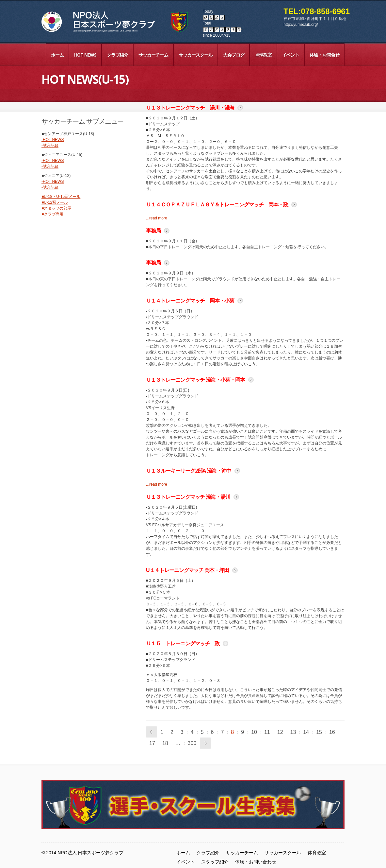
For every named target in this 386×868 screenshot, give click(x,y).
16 (332, 732)
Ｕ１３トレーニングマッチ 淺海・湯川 (188, 497)
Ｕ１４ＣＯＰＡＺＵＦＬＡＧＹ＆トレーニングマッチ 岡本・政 (217, 204)
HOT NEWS (85, 55)
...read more (157, 218)
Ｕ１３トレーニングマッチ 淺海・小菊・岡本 (195, 380)
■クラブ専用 (52, 214)
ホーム (57, 55)
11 (267, 732)
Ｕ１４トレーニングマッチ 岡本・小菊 (190, 301)
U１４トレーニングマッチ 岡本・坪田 (187, 570)
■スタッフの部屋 (56, 208)
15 (319, 732)
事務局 (153, 231)
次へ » (205, 743)
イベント (291, 55)
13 (293, 732)
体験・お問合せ (324, 55)
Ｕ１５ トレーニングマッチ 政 (183, 643)
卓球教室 (263, 55)
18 (165, 743)
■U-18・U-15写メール (61, 197)
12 (280, 732)
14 (306, 732)
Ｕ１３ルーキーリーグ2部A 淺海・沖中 (189, 471)
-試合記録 (50, 146)
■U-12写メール (55, 202)
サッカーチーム (153, 55)
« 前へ (152, 732)
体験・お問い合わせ (256, 862)
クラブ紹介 (117, 55)
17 (152, 743)
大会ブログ (234, 55)
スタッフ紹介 (215, 862)
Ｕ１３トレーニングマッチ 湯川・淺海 (190, 108)
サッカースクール (196, 55)
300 (192, 743)
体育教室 (317, 853)
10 (254, 732)
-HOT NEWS (53, 140)
